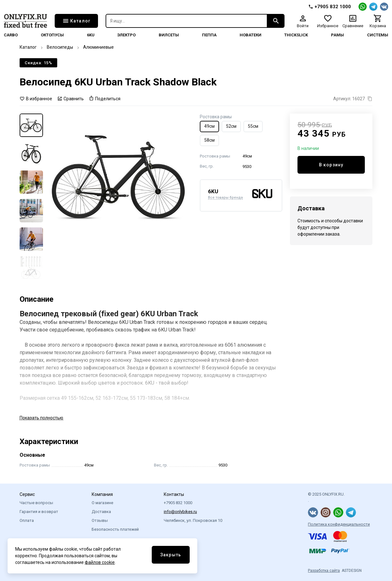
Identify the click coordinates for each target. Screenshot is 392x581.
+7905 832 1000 (178, 503)
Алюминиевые (98, 47)
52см (231, 126)
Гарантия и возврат (39, 512)
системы (378, 35)
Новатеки (251, 35)
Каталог (28, 47)
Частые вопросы (36, 503)
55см (253, 126)
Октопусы (52, 35)
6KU (91, 35)
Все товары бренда (225, 198)
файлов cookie (100, 562)
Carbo (11, 35)
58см (209, 140)
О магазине (102, 503)
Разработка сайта (324, 571)
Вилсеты (169, 35)
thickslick (296, 35)
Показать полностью (41, 418)
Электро (126, 35)
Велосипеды (60, 47)
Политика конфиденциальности (339, 524)
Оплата (27, 520)
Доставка (101, 512)
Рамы (337, 35)
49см (209, 126)
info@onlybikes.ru (180, 512)
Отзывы (100, 520)
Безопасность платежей (115, 529)
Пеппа (209, 35)
